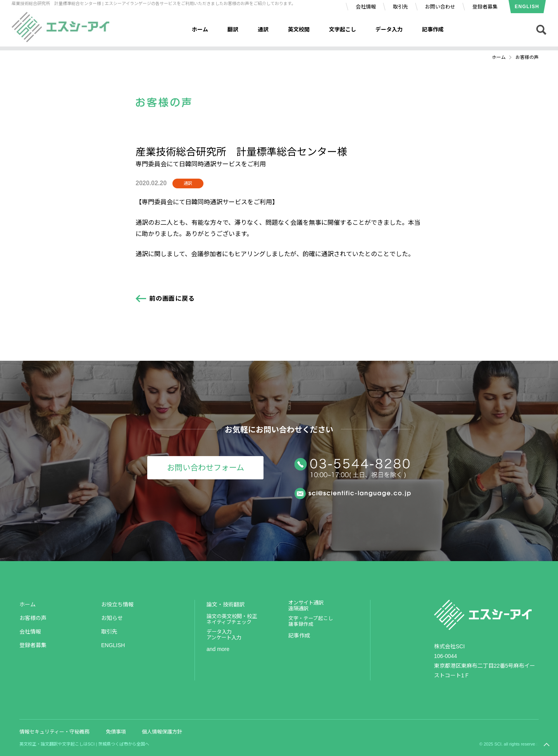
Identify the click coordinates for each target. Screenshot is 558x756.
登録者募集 (485, 7)
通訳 (263, 29)
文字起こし (343, 29)
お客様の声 (33, 618)
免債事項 (116, 732)
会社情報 (366, 7)
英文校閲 (299, 29)
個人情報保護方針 (162, 732)
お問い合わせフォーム (206, 468)
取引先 (400, 7)
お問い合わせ (440, 7)
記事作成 (433, 29)
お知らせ (112, 618)
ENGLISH (527, 7)
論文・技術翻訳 (226, 604)
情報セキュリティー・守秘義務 (54, 732)
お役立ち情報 (117, 604)
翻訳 (233, 29)
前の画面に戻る (172, 299)
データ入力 (389, 29)
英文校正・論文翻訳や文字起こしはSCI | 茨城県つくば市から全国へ (84, 744)
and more (218, 649)
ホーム (200, 29)
